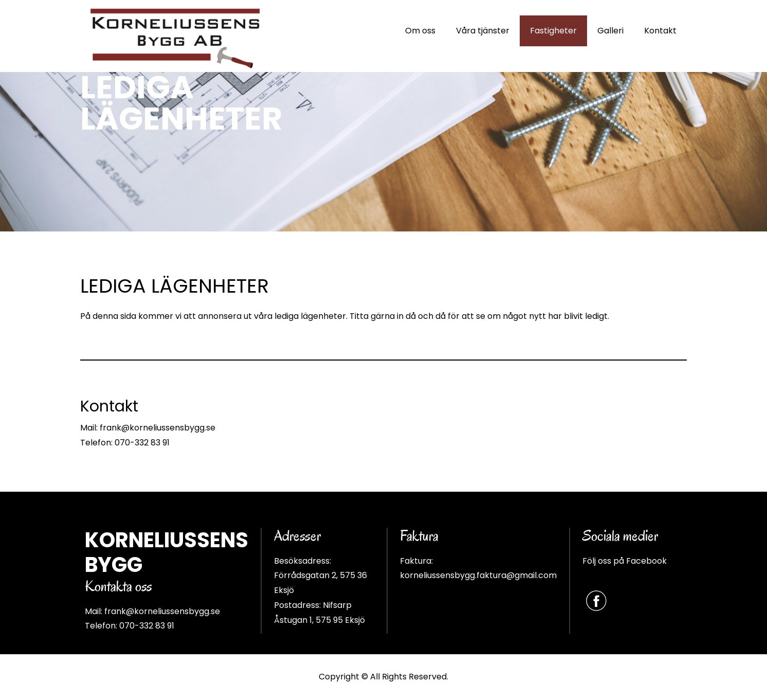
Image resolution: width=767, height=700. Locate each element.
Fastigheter (553, 31)
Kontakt (660, 31)
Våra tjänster (483, 31)
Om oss (420, 31)
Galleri (610, 31)
